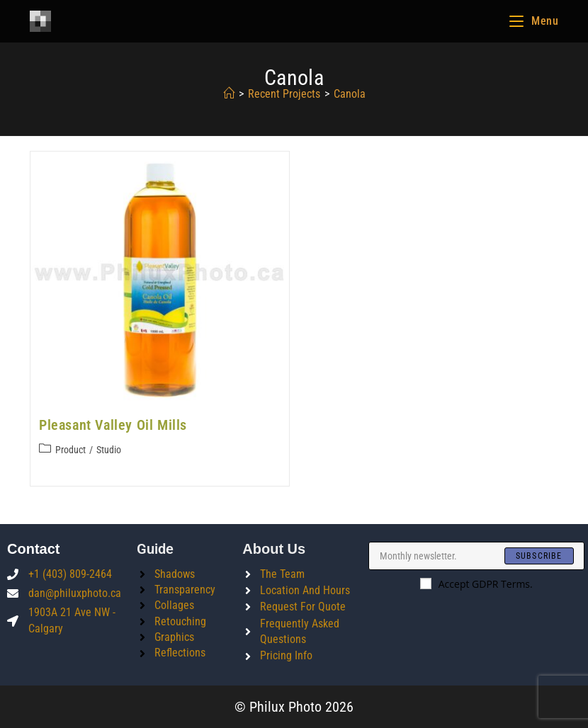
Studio (109, 450)
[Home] (229, 94)
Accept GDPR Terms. (476, 584)
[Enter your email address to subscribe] (476, 556)
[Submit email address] (539, 556)
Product (70, 450)
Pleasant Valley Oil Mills (113, 425)
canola (350, 94)
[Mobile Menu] (534, 21)
